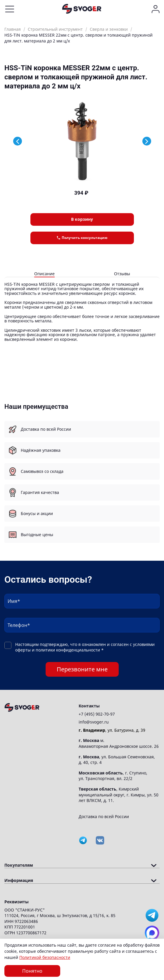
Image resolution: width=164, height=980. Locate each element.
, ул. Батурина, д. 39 (112, 730)
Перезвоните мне (82, 669)
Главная (13, 29)
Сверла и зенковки (109, 29)
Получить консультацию (82, 238)
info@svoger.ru (94, 722)
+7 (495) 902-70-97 (97, 714)
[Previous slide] (18, 141)
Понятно (32, 971)
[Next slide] (147, 141)
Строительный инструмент (55, 29)
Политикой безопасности (45, 957)
